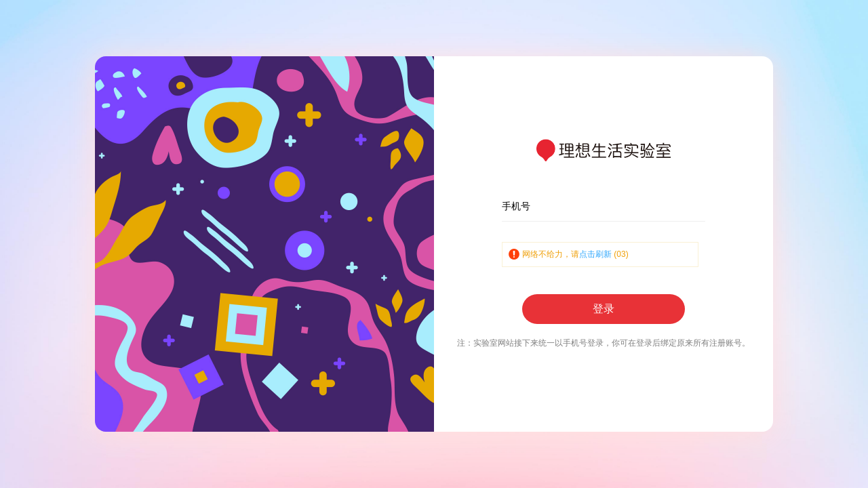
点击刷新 (595, 254)
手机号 (516, 206)
